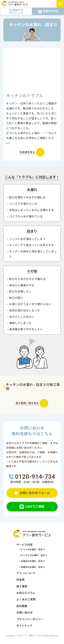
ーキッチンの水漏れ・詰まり (32, 555)
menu (60, 4)
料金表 (20, 580)
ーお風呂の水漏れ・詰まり (31, 561)
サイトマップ (24, 626)
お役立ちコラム (26, 593)
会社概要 (22, 606)
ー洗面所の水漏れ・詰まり (31, 567)
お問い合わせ (25, 613)
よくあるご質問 (26, 599)
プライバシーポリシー (30, 619)
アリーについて (26, 573)
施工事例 (22, 586)
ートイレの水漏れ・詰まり (31, 549)
